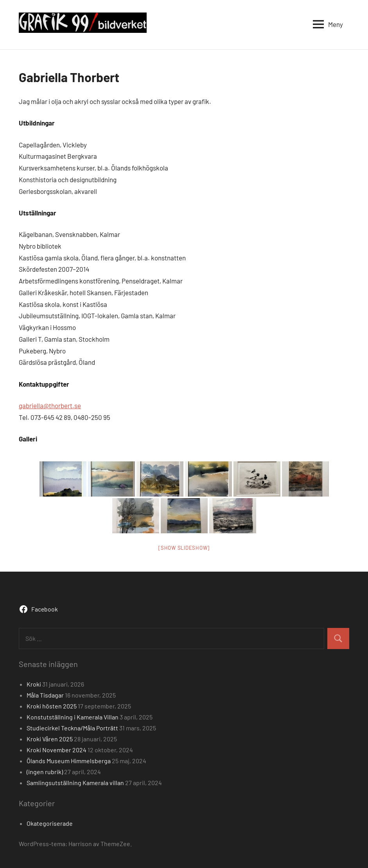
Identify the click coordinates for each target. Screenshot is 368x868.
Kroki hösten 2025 (52, 706)
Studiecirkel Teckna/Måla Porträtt (72, 728)
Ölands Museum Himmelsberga (69, 761)
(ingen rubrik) (45, 772)
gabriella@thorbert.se (50, 405)
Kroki (34, 684)
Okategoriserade (50, 823)
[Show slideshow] (184, 548)
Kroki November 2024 (57, 750)
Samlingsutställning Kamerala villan (75, 783)
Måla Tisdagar (45, 695)
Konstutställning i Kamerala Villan (73, 717)
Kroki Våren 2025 (50, 739)
